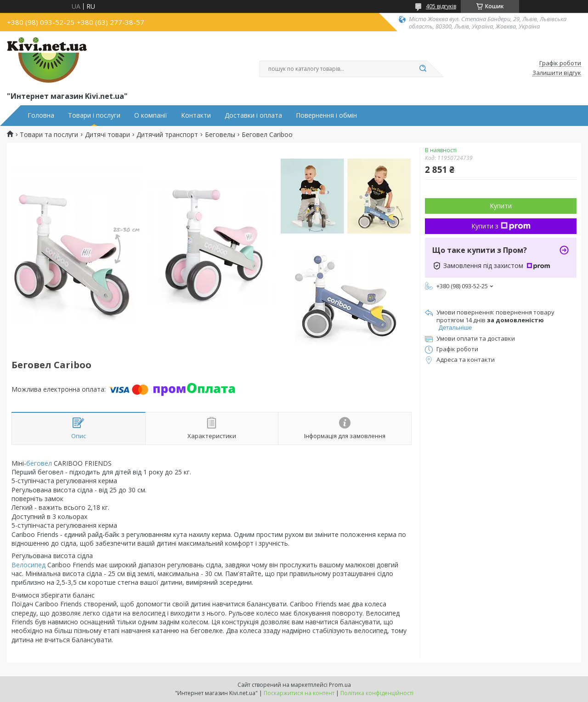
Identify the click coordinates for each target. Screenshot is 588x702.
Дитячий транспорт (167, 135)
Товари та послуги (49, 135)
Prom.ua (340, 685)
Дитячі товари (107, 135)
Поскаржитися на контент (299, 693)
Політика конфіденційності (377, 693)
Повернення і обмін (326, 115)
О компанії (151, 115)
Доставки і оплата (253, 115)
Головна (41, 115)
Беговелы (220, 135)
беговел (39, 463)
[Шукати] (423, 69)
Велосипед (28, 565)
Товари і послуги (94, 115)
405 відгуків (441, 6)
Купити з (501, 226)
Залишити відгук (557, 73)
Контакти (196, 115)
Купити (501, 206)
